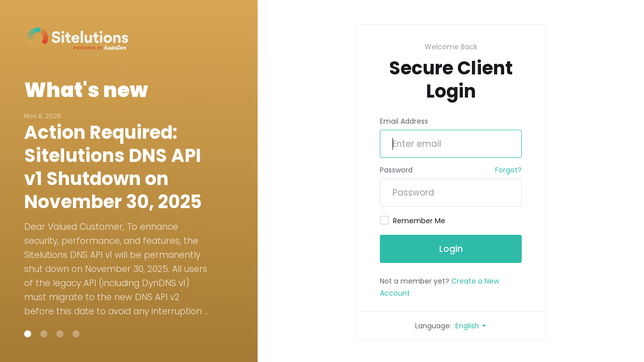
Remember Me (413, 221)
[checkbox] (384, 220)
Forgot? (508, 170)
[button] (28, 334)
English (471, 326)
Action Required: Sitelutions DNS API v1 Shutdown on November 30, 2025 (113, 167)
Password (396, 170)
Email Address (404, 121)
